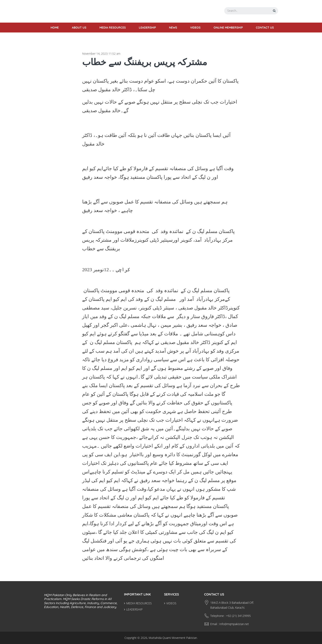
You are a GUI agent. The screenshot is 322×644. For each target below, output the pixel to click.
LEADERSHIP (134, 609)
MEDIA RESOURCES (139, 603)
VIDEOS (171, 603)
